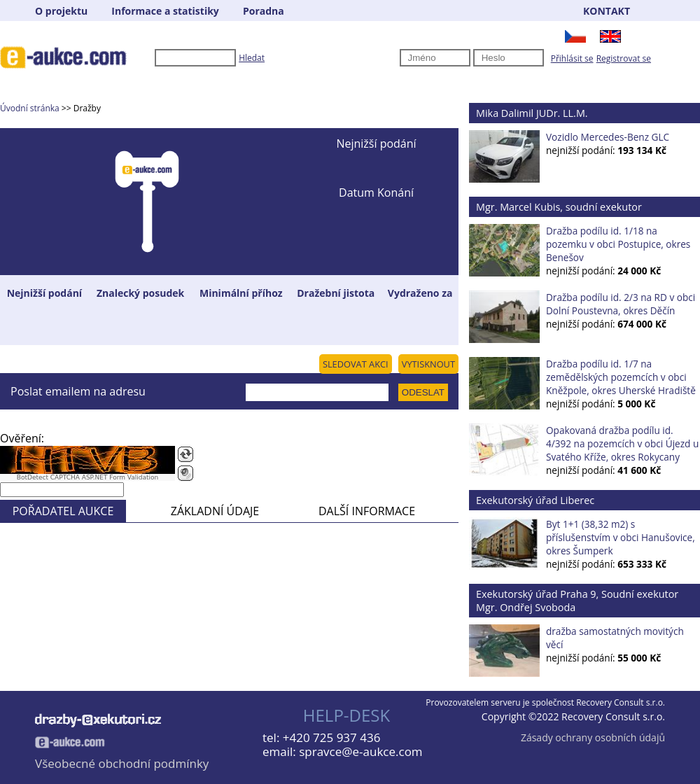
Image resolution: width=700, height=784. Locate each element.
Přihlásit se (572, 58)
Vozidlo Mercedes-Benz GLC (608, 137)
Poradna (264, 11)
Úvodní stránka (30, 108)
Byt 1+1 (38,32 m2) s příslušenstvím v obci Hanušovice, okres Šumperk (621, 537)
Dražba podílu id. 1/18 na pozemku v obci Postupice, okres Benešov (618, 244)
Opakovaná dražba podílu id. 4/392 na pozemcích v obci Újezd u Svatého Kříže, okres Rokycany (622, 443)
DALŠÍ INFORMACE (367, 511)
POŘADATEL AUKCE (63, 511)
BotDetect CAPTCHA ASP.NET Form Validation (88, 477)
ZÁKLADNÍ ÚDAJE (215, 511)
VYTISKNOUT (428, 364)
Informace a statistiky (165, 11)
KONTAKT (607, 11)
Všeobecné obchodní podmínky (122, 763)
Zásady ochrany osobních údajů (593, 737)
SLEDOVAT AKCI (356, 364)
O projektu (61, 11)
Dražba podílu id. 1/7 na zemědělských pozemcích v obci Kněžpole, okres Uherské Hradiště (621, 377)
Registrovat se (624, 58)
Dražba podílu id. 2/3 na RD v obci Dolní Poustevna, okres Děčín (621, 304)
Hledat (252, 58)
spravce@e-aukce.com (360, 751)
